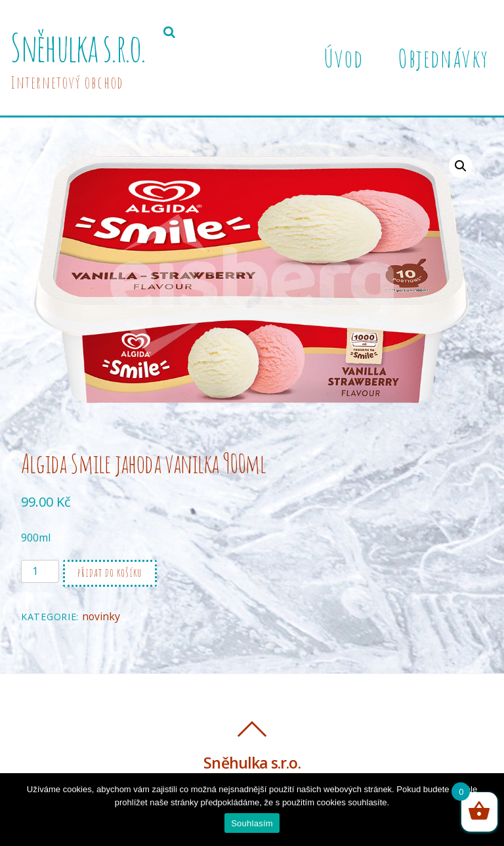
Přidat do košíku (110, 573)
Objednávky (443, 58)
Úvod (343, 58)
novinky (101, 616)
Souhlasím (252, 823)
